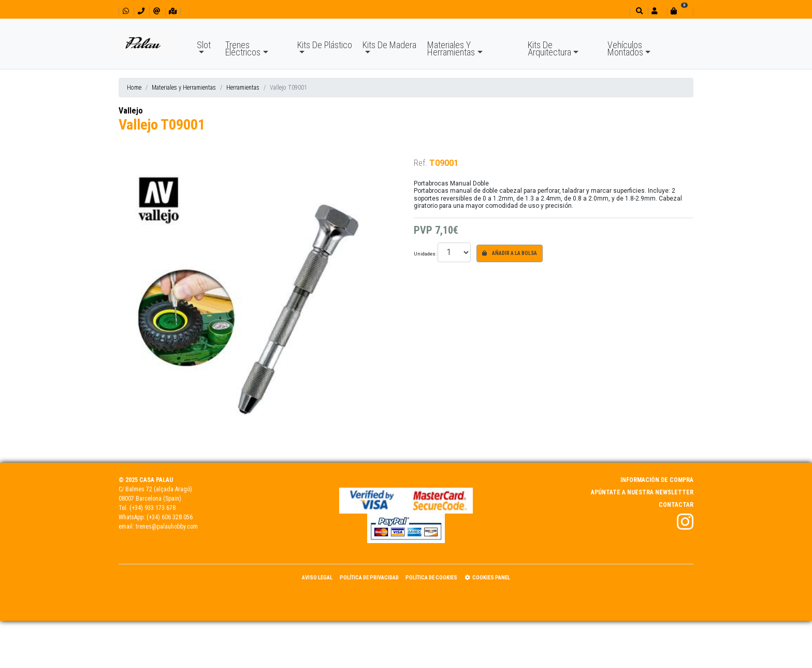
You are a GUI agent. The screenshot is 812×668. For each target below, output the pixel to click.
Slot (204, 45)
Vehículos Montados (625, 48)
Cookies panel (487, 578)
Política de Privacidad (369, 578)
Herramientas (243, 88)
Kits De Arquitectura (549, 48)
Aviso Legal (317, 578)
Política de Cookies (431, 578)
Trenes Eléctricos (243, 48)
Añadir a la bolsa (510, 253)
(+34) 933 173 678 (153, 508)
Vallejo (131, 111)
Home (134, 88)
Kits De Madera (389, 45)
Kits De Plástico (325, 45)
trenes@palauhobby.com (167, 527)
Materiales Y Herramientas (451, 48)
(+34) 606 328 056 (170, 517)
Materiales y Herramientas (184, 88)
